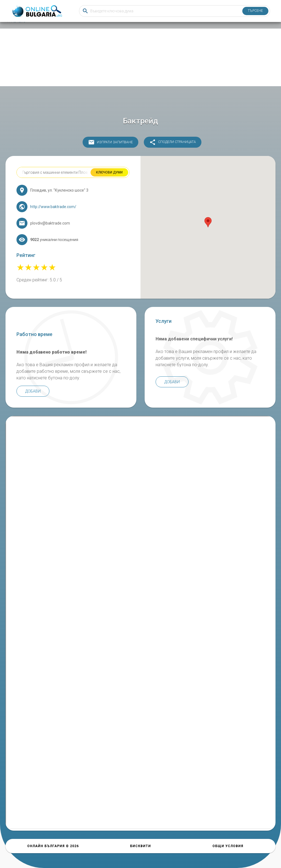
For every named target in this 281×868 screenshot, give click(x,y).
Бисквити (140, 846)
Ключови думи (109, 172)
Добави (33, 391)
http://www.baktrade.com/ (53, 207)
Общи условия (228, 846)
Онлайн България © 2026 (53, 846)
